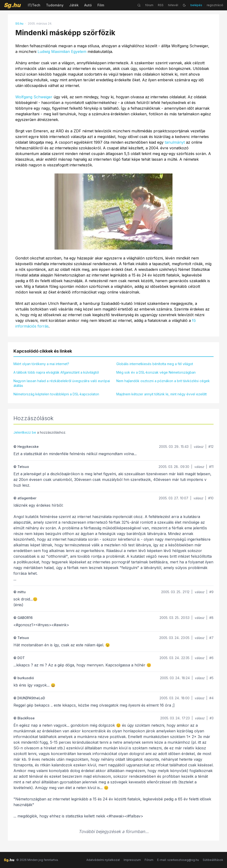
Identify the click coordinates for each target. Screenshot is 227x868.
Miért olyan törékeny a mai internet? (41, 364)
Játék (74, 5)
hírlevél (173, 5)
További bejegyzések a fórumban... (114, 831)
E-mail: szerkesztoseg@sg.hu (178, 860)
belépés (196, 5)
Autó (88, 5)
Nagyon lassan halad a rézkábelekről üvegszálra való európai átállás (62, 383)
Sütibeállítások (213, 860)
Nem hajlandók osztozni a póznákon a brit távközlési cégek (163, 381)
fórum (149, 5)
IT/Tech (34, 5)
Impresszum (132, 860)
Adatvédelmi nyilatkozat (103, 860)
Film (101, 5)
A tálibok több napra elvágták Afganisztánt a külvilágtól (56, 372)
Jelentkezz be (25, 432)
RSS (161, 5)
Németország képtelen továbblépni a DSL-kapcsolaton (56, 394)
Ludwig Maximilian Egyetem (62, 52)
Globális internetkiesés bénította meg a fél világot (155, 364)
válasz (198, 447)
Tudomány (55, 5)
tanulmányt (175, 142)
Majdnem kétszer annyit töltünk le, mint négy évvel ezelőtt (162, 394)
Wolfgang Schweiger (34, 97)
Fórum (149, 860)
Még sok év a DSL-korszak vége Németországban (156, 372)
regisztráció (215, 5)
